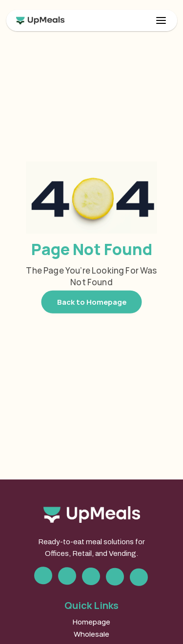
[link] (92, 20)
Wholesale (91, 634)
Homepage (91, 622)
